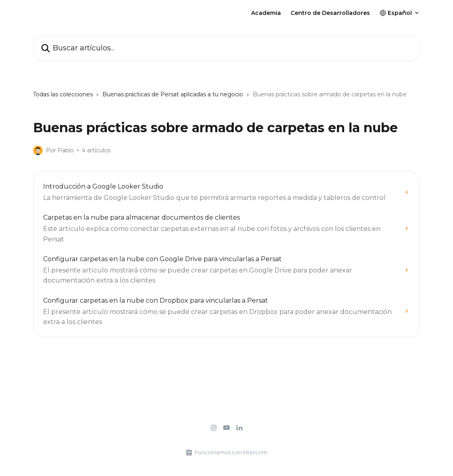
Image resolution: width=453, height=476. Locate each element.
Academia (266, 13)
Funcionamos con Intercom (231, 452)
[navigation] (226, 98)
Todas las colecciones (63, 94)
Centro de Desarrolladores (330, 13)
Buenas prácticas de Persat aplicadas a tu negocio (173, 94)
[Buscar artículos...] (226, 48)
